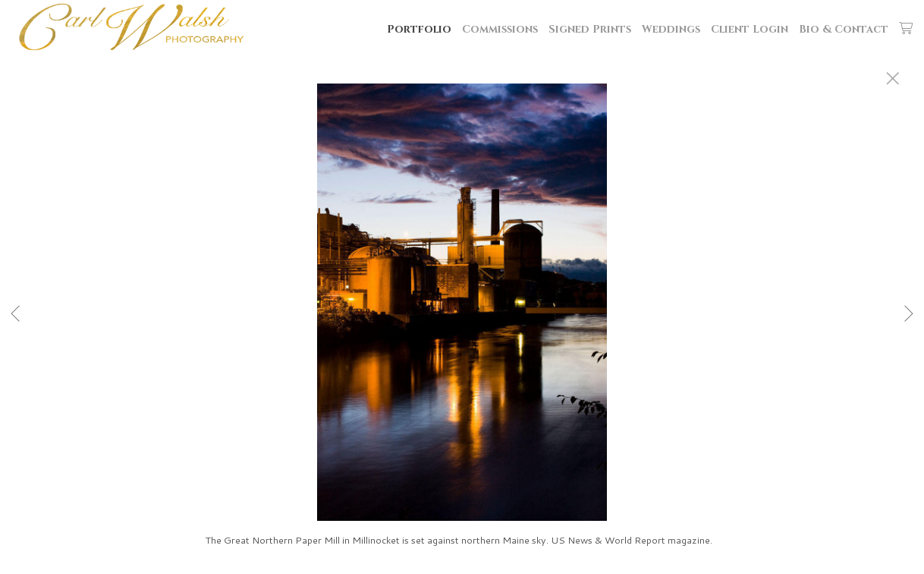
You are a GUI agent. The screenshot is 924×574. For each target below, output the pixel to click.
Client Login (750, 29)
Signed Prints (590, 29)
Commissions (500, 29)
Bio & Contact (844, 29)
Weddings (671, 29)
